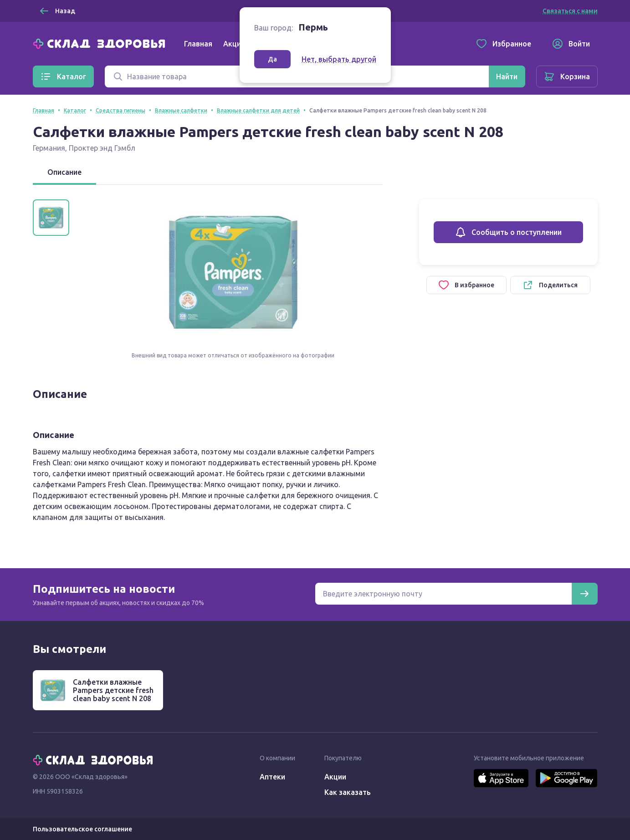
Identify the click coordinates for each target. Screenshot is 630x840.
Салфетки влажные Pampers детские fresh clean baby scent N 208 (113, 690)
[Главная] (101, 43)
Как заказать (348, 792)
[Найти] (507, 76)
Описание (64, 172)
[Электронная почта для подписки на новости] (443, 594)
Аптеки (272, 777)
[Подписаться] (584, 594)
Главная (198, 44)
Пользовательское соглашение (82, 829)
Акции (234, 44)
